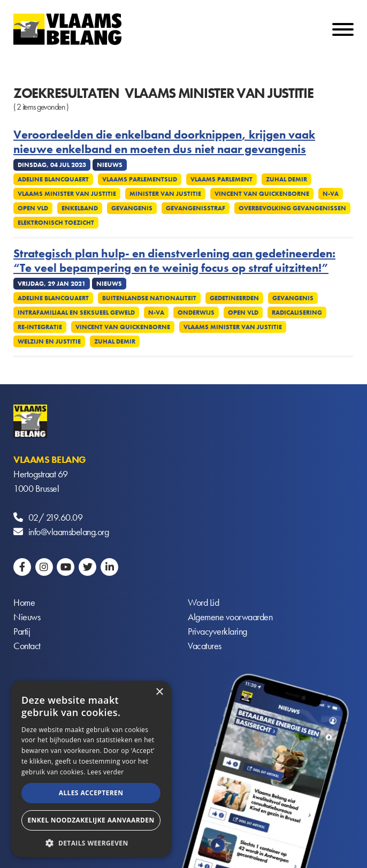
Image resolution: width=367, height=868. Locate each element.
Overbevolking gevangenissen (292, 208)
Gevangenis (132, 208)
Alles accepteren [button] (91, 793)
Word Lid (203, 602)
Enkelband (80, 208)
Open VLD (243, 313)
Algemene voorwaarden (230, 617)
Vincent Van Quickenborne (262, 194)
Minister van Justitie (165, 194)
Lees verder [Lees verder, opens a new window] (106, 772)
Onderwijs (196, 313)
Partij (22, 631)
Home (24, 602)
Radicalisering (297, 313)
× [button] (159, 692)
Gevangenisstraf (196, 208)
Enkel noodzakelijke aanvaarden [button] (91, 820)
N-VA (331, 194)
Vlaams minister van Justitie (67, 194)
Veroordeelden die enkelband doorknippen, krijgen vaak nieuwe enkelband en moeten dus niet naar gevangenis (164, 142)
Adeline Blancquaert (53, 179)
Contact (27, 646)
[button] (91, 842)
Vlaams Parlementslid (140, 179)
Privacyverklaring (217, 631)
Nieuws (27, 617)
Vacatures (205, 646)
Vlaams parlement (221, 179)
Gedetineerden (234, 298)
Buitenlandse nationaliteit (149, 298)
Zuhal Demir (286, 179)
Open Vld (33, 208)
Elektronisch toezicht (56, 223)
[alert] (91, 769)
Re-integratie (40, 327)
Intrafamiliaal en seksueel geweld (76, 313)
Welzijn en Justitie (49, 341)
